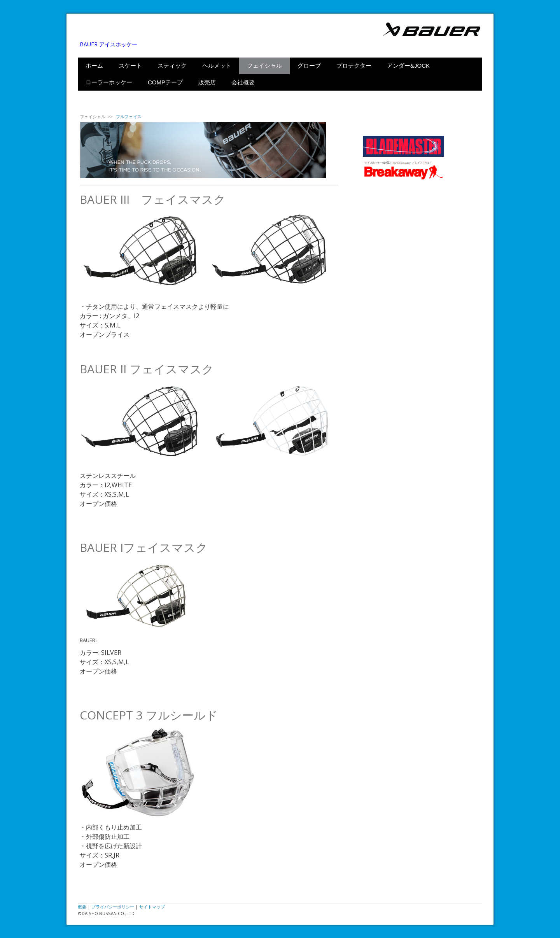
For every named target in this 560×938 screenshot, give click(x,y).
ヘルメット (217, 66)
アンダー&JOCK (408, 66)
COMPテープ (165, 82)
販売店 (207, 82)
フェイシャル (264, 66)
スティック (172, 66)
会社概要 (243, 82)
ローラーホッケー (109, 82)
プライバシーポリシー (113, 907)
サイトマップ (152, 907)
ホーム (94, 66)
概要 (82, 907)
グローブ (309, 66)
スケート (130, 66)
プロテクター (354, 66)
